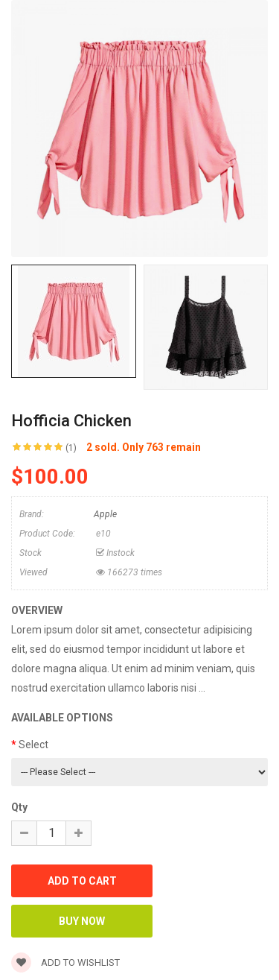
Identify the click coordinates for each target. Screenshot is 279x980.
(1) (71, 448)
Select (33, 745)
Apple (105, 514)
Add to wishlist (65, 962)
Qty (19, 807)
